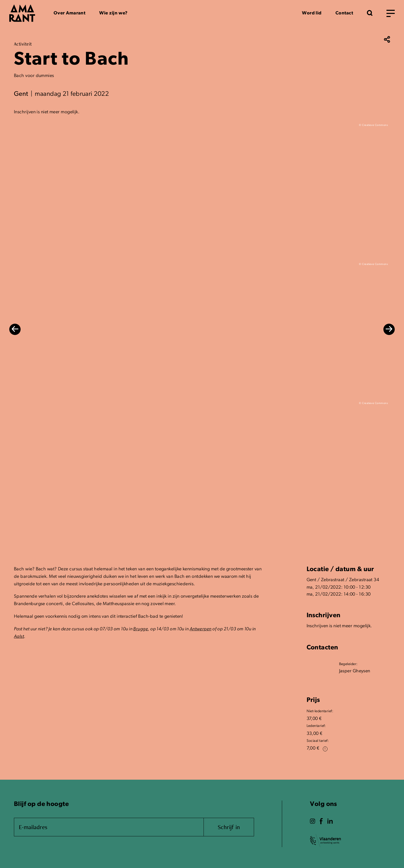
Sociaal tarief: (318, 741)
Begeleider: (348, 664)
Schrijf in (229, 827)
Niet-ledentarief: (320, 711)
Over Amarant (69, 13)
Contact (344, 13)
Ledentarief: (316, 726)
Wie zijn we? (113, 13)
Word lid (312, 13)
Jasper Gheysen (355, 671)
